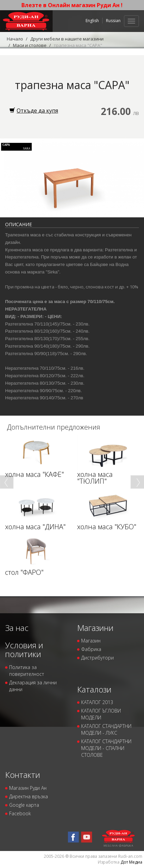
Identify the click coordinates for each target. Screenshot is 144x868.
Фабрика (91, 649)
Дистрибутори (97, 658)
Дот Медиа (131, 862)
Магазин (91, 641)
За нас (17, 628)
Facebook (20, 813)
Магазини (95, 628)
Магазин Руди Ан (28, 788)
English (92, 21)
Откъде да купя (34, 111)
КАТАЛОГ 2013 (97, 702)
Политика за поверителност (27, 671)
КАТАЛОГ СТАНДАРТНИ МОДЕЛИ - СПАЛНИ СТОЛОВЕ (106, 748)
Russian (113, 21)
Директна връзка (29, 796)
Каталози (94, 689)
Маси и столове (30, 45)
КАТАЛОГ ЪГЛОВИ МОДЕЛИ (101, 714)
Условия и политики (24, 649)
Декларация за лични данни (33, 686)
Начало (15, 39)
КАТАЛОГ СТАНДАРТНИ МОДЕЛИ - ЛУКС (106, 729)
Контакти (23, 775)
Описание (19, 224)
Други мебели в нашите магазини (67, 39)
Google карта (24, 805)
